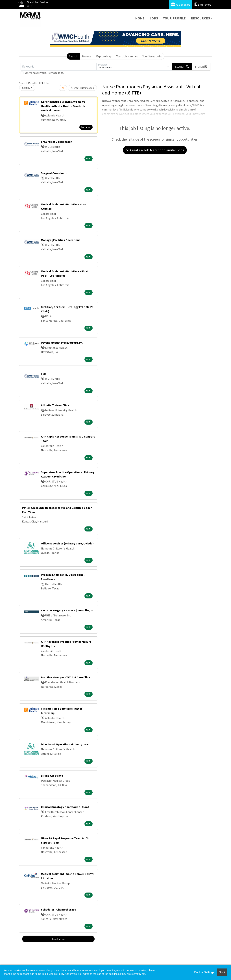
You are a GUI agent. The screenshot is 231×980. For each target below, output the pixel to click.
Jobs (154, 18)
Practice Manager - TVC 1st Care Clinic (66, 677)
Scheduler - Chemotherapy (58, 909)
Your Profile (175, 18)
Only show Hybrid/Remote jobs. (44, 73)
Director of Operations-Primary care (65, 744)
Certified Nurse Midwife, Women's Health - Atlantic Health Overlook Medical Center (63, 106)
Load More (58, 939)
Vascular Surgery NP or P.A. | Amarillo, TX (67, 610)
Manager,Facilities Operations (61, 240)
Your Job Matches (127, 56)
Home (140, 18)
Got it (222, 972)
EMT (44, 374)
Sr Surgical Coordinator (56, 142)
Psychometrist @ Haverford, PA (62, 343)
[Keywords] (58, 67)
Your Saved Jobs (152, 56)
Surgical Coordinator (55, 173)
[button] (201, 67)
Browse (87, 56)
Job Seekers (181, 4)
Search (73, 56)
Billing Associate (52, 776)
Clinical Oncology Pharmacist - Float (65, 807)
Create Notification (82, 88)
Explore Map (104, 56)
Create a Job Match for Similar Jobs (155, 150)
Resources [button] (200, 18)
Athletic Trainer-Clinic (55, 405)
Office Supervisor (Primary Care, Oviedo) (67, 543)
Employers (203, 4)
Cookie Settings (204, 972)
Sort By (26, 88)
